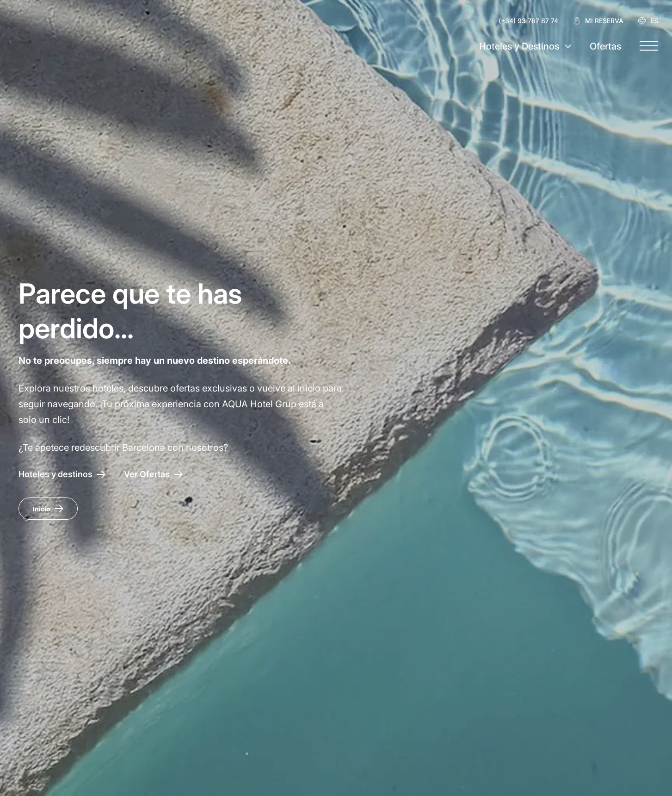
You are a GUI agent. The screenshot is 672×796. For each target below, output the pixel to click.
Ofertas (605, 46)
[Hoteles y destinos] (62, 474)
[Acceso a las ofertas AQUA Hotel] (153, 474)
